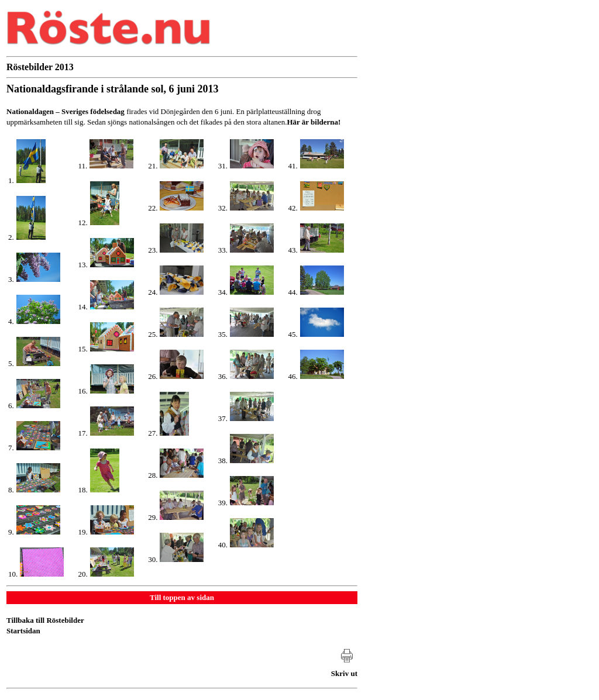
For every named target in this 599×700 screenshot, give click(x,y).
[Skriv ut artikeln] (344, 668)
